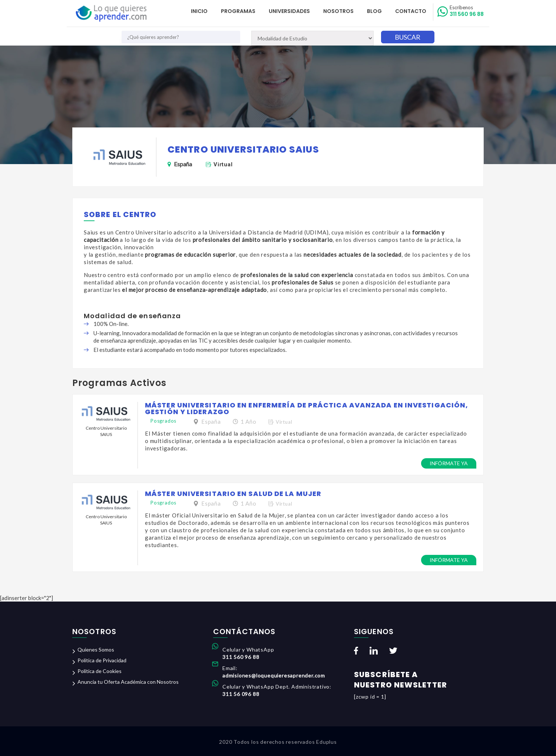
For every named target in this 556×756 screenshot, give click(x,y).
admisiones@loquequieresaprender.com (274, 675)
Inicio (199, 11)
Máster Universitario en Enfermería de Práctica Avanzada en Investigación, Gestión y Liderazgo (307, 408)
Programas (238, 11)
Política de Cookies (100, 671)
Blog (374, 11)
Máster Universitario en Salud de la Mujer (233, 494)
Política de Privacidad (102, 660)
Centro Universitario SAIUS (106, 431)
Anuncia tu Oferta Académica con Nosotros (128, 682)
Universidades (289, 11)
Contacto (411, 11)
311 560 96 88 (467, 11)
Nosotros (338, 11)
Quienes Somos (96, 650)
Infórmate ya (449, 463)
